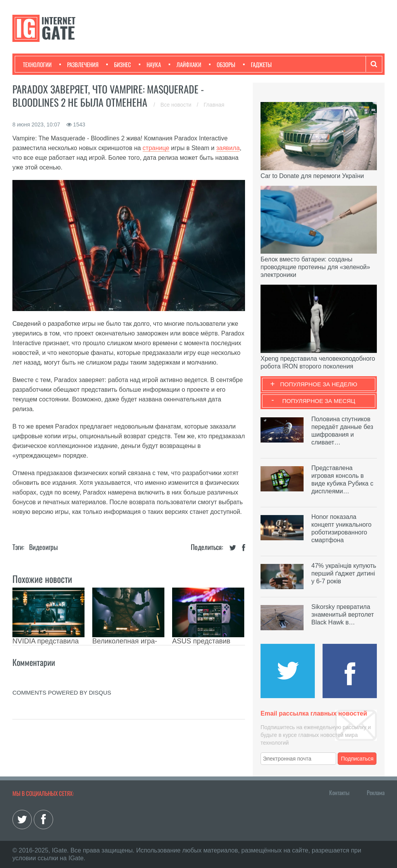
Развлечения (79, 64)
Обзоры (222, 64)
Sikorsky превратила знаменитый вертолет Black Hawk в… (343, 615)
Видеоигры (43, 547)
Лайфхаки (185, 64)
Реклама (376, 792)
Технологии (37, 64)
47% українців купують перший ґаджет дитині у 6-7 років (344, 573)
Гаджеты (257, 64)
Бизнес (119, 64)
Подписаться (357, 759)
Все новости (177, 105)
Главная (214, 105)
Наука (150, 64)
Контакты (339, 792)
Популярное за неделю (319, 384)
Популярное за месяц (319, 401)
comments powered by (62, 692)
